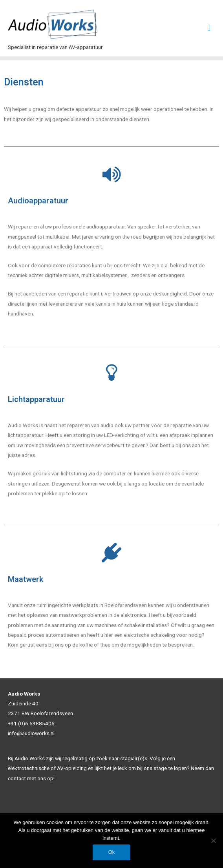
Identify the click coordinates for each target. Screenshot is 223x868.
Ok (112, 852)
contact (17, 778)
